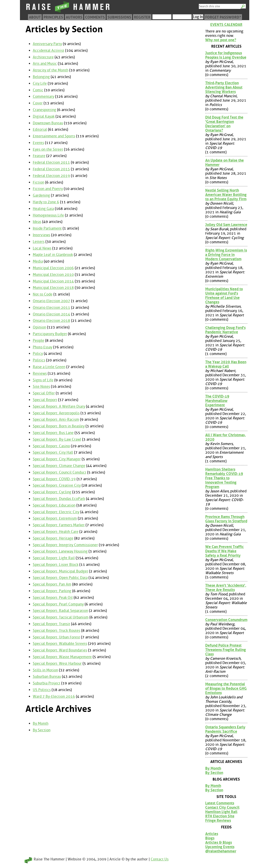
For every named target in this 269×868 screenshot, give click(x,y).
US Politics (42, 690)
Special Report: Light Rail (54, 558)
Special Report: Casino (51, 446)
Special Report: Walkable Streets (60, 644)
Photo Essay (43, 347)
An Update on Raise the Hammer (225, 163)
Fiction (39, 182)
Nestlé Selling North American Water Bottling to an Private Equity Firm (226, 195)
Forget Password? (223, 17)
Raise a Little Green (49, 367)
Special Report (45, 400)
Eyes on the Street (48, 149)
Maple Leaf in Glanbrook (53, 255)
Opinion (39, 327)
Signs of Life (43, 380)
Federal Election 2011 (51, 162)
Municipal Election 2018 (53, 288)
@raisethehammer (221, 851)
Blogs (210, 838)
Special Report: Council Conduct (60, 472)
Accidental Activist (49, 50)
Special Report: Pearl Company (58, 604)
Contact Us (160, 859)
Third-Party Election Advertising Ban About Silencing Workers (224, 87)
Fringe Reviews (218, 821)
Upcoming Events (220, 847)
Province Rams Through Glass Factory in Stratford (226, 519)
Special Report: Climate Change (59, 466)
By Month (41, 723)
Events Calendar (226, 25)
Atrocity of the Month (51, 70)
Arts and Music (45, 64)
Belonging (41, 77)
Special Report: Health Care (56, 532)
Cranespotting (44, 110)
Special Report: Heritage (53, 538)
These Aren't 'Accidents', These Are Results (226, 588)
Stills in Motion (45, 670)
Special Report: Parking (52, 591)
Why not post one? (221, 40)
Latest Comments (220, 803)
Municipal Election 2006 (53, 268)
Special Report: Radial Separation (60, 611)
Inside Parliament (47, 228)
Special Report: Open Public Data (60, 578)
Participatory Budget (50, 334)
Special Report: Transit (51, 624)
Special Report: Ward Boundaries (60, 650)
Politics (39, 360)
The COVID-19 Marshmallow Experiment (217, 401)
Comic (38, 90)
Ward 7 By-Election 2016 (54, 696)
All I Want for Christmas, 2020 (226, 437)
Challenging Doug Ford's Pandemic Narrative (225, 330)
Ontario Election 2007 (51, 301)
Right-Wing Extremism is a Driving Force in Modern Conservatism (226, 255)
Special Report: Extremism (55, 518)
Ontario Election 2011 (51, 308)
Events (38, 143)
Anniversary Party (47, 44)
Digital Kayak (44, 116)
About (35, 17)
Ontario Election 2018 (51, 321)
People (39, 340)
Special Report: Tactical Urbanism (61, 617)
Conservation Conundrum (226, 620)
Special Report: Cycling (52, 492)
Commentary (43, 96)
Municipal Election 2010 (53, 275)
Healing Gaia (43, 209)
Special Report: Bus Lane (53, 433)
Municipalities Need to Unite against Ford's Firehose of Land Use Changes (224, 296)
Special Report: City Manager (57, 459)
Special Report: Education (54, 505)
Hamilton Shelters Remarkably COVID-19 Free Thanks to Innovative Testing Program (224, 478)
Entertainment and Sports (54, 136)
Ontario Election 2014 (51, 314)
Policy (38, 354)
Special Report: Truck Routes (57, 631)
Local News (42, 248)
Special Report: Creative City (57, 485)
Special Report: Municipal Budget (60, 571)
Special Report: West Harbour (57, 663)
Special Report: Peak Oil (53, 598)
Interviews (42, 235)
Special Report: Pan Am (52, 584)
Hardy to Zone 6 (46, 202)
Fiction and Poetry (48, 189)
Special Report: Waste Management (62, 657)
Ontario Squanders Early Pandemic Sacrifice (225, 729)
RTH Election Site (220, 816)
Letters (39, 242)
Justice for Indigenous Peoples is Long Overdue (226, 55)
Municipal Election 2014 (53, 281)
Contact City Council (222, 807)
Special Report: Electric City (56, 512)
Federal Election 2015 (51, 169)
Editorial (40, 129)
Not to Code (43, 294)
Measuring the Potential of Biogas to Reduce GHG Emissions (226, 688)
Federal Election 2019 (51, 176)
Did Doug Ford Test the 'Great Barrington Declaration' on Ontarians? (224, 124)
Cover (38, 103)
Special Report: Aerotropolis (56, 413)
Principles (53, 17)
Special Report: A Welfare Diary (59, 406)
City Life (40, 83)
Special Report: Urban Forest (56, 637)
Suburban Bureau (47, 677)
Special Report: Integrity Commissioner (65, 545)
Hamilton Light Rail (221, 812)
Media (38, 261)
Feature (39, 156)
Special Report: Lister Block (56, 565)
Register (142, 17)
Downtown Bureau (48, 123)
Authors (74, 17)
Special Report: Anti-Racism (56, 419)
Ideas (37, 222)
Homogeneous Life (48, 215)
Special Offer (44, 393)
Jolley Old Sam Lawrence (226, 225)
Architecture (43, 57)
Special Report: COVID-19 (54, 479)
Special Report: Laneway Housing (60, 551)
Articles (212, 834)
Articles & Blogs (219, 842)
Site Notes (41, 387)
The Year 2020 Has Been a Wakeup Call (226, 364)
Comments (95, 17)
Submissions (119, 17)
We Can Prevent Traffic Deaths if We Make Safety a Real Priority (225, 551)
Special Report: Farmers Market (59, 525)
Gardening (41, 195)
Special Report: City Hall (53, 452)
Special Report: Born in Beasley (59, 426)
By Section (42, 730)
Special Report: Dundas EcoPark (59, 499)
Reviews (40, 373)
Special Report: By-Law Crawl (57, 439)
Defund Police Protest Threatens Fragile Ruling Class (226, 650)
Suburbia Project (47, 683)
